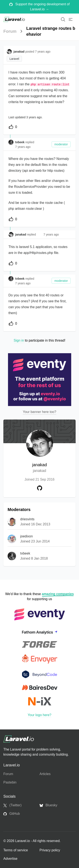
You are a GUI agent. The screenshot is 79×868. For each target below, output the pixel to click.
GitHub (12, 814)
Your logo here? (39, 715)
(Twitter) (12, 805)
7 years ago (23, 147)
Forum (10, 31)
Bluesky (48, 805)
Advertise (10, 859)
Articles (45, 774)
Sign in (19, 340)
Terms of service (16, 850)
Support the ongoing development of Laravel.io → (39, 7)
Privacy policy (50, 850)
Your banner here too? (39, 412)
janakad (39, 468)
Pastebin (10, 782)
